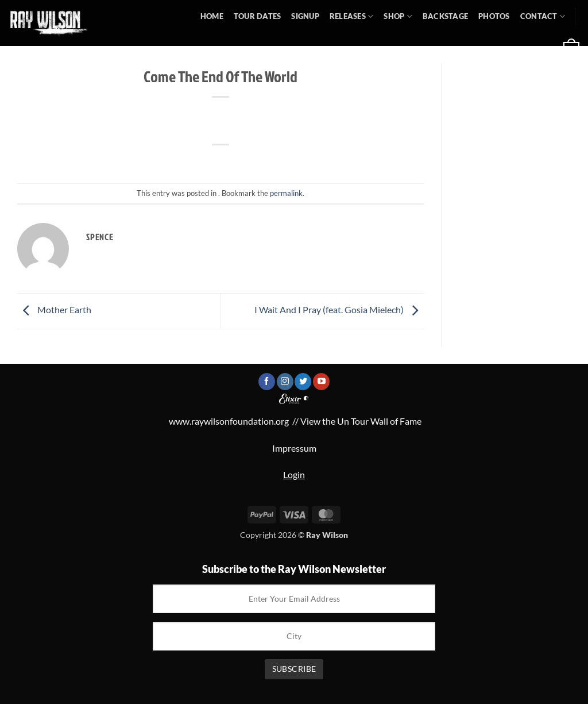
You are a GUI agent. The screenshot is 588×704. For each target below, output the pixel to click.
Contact (543, 16)
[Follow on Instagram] (285, 382)
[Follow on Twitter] (303, 382)
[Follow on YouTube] (321, 382)
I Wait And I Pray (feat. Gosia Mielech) (339, 310)
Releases (352, 16)
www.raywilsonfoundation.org (229, 421)
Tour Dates (258, 16)
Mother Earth (54, 310)
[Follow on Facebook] (267, 382)
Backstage (445, 16)
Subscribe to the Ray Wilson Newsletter (294, 569)
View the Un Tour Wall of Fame (361, 421)
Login (294, 474)
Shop (398, 16)
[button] (458, 49)
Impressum (294, 448)
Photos (494, 16)
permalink (286, 193)
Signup (305, 16)
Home (212, 16)
